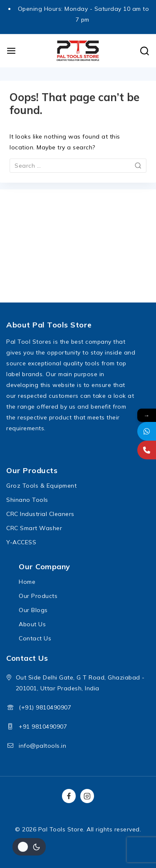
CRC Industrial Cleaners (40, 514)
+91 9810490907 (43, 727)
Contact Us (35, 638)
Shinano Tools (27, 500)
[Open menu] (11, 51)
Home (27, 582)
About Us (32, 624)
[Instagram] (87, 796)
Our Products (38, 596)
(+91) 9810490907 (45, 707)
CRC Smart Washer (34, 528)
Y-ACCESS (21, 542)
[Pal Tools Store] (78, 51)
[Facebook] (69, 796)
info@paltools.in (42, 746)
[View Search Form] (145, 51)
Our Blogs (33, 610)
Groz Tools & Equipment (41, 486)
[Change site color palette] (29, 847)
